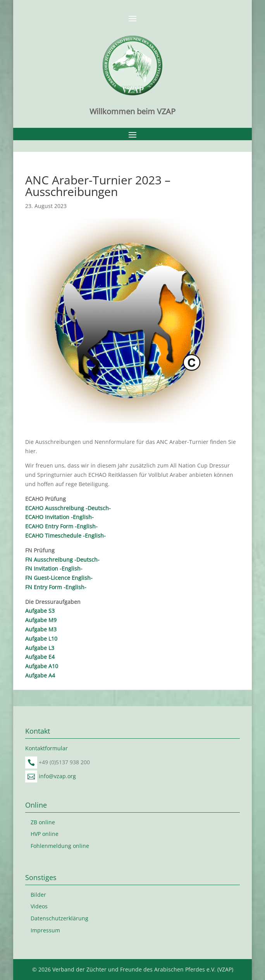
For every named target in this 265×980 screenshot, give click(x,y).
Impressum (45, 930)
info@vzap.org (57, 776)
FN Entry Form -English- (56, 587)
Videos (39, 906)
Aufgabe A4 (40, 675)
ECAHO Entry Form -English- (61, 526)
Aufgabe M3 (41, 629)
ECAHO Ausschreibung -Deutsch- (68, 508)
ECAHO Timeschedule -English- (65, 536)
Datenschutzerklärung (59, 918)
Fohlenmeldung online (60, 846)
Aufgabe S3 (40, 611)
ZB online (43, 822)
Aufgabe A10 (42, 666)
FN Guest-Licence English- (59, 578)
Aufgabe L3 (40, 648)
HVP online (45, 834)
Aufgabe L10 (41, 639)
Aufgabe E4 (40, 657)
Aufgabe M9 (41, 620)
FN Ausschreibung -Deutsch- (62, 560)
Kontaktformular (46, 748)
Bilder (38, 895)
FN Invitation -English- (54, 568)
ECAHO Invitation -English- (59, 517)
